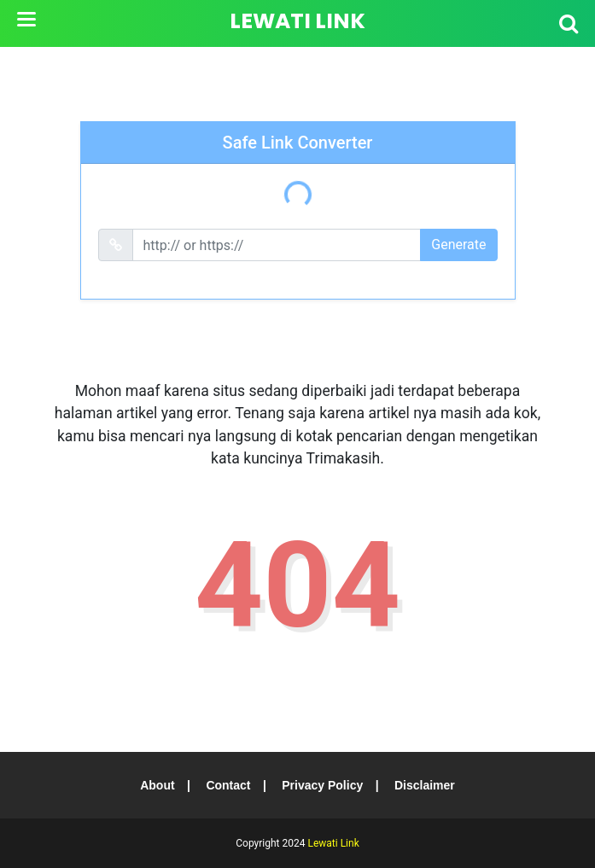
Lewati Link (297, 21)
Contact (228, 785)
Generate (458, 245)
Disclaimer (426, 785)
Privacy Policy (323, 785)
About (156, 785)
